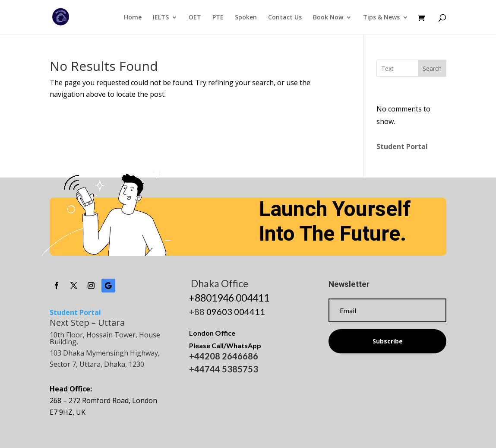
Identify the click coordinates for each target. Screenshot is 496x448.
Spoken (246, 18)
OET (195, 18)
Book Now (328, 18)
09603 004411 (236, 311)
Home (133, 18)
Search (432, 68)
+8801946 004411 (229, 298)
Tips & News (381, 18)
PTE (218, 18)
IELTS (161, 18)
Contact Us (285, 18)
